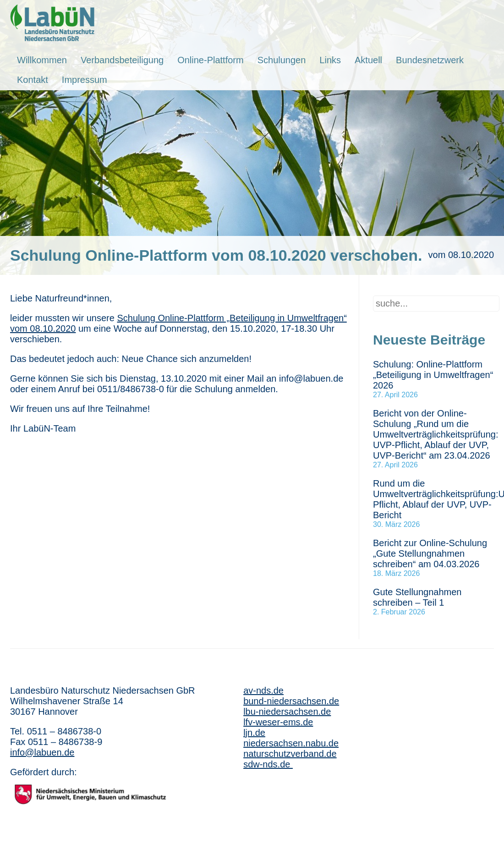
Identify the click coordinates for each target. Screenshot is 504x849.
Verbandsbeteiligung (122, 60)
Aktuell (368, 60)
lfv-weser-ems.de (278, 722)
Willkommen (42, 60)
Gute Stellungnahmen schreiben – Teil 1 (417, 597)
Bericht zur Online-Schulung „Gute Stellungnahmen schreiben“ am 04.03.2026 (430, 553)
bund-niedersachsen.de (291, 701)
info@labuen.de (42, 752)
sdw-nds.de (268, 764)
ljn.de (254, 733)
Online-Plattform (211, 60)
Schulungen (282, 60)
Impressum (85, 80)
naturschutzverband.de (290, 754)
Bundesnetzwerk (430, 60)
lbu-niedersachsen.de (287, 712)
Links (330, 60)
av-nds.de (263, 690)
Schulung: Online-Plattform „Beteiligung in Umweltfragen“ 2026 (433, 375)
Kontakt (33, 80)
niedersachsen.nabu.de (291, 743)
